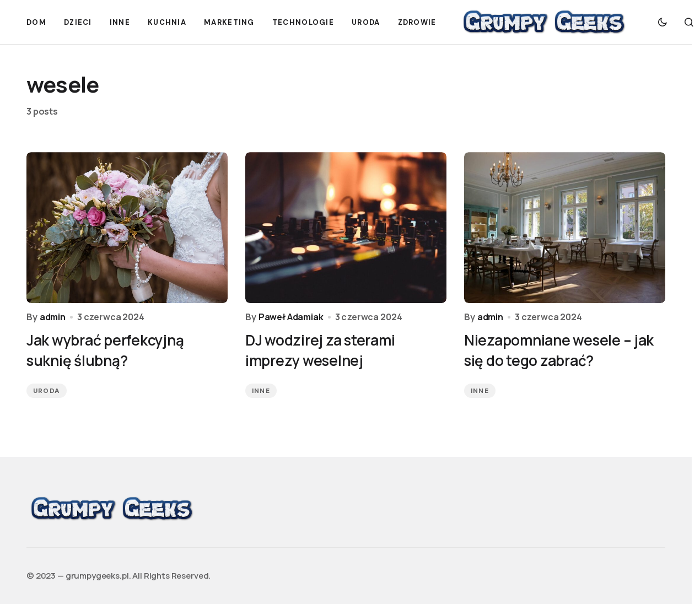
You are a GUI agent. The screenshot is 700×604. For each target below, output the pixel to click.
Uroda (47, 391)
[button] (663, 22)
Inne (261, 391)
